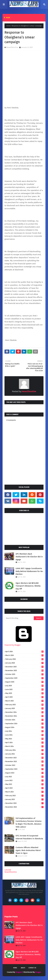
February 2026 (24, 659)
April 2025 (24, 697)
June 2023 (24, 780)
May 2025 (24, 693)
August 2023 (24, 773)
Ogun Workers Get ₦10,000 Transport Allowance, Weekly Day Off (28, 586)
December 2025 (24, 667)
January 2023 (24, 799)
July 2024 (24, 731)
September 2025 (24, 678)
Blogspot (19, 972)
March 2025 (24, 701)
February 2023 (24, 796)
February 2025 (24, 705)
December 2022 (24, 803)
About (23, 968)
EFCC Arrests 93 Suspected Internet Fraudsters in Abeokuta (29, 837)
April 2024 (24, 742)
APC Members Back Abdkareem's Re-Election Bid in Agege (29, 557)
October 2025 (24, 674)
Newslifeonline (12, 47)
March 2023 (24, 792)
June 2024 (24, 735)
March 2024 (24, 746)
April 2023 (24, 788)
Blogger (38, 972)
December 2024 (24, 712)
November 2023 (24, 761)
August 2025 (24, 682)
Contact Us (32, 968)
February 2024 (24, 750)
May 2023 (24, 784)
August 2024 (24, 727)
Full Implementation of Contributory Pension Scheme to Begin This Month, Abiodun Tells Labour (29, 823)
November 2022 (24, 807)
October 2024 (24, 720)
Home (8, 26)
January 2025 (24, 708)
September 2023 (24, 769)
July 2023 (24, 777)
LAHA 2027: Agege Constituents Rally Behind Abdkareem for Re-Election (30, 571)
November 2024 (24, 716)
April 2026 (24, 652)
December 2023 (24, 758)
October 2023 (24, 765)
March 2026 (24, 655)
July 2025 (24, 686)
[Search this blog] (19, 618)
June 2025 (24, 689)
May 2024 (24, 739)
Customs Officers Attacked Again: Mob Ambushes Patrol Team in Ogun (28, 850)
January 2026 (24, 663)
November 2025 (24, 670)
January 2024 (24, 754)
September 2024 (24, 724)
